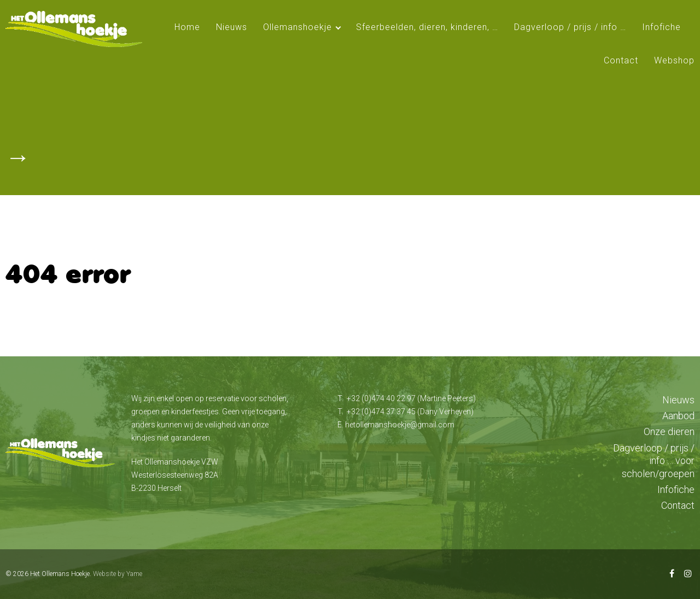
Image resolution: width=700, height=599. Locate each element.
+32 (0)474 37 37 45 (381, 412)
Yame (134, 574)
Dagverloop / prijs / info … (570, 27)
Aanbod (678, 416)
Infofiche (661, 27)
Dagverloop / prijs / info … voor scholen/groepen (654, 461)
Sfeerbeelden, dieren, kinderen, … (427, 27)
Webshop (674, 60)
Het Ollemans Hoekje (60, 574)
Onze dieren (669, 431)
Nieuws (232, 27)
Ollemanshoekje (297, 27)
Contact (621, 60)
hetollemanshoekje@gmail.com (400, 425)
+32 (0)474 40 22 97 (381, 398)
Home (187, 27)
